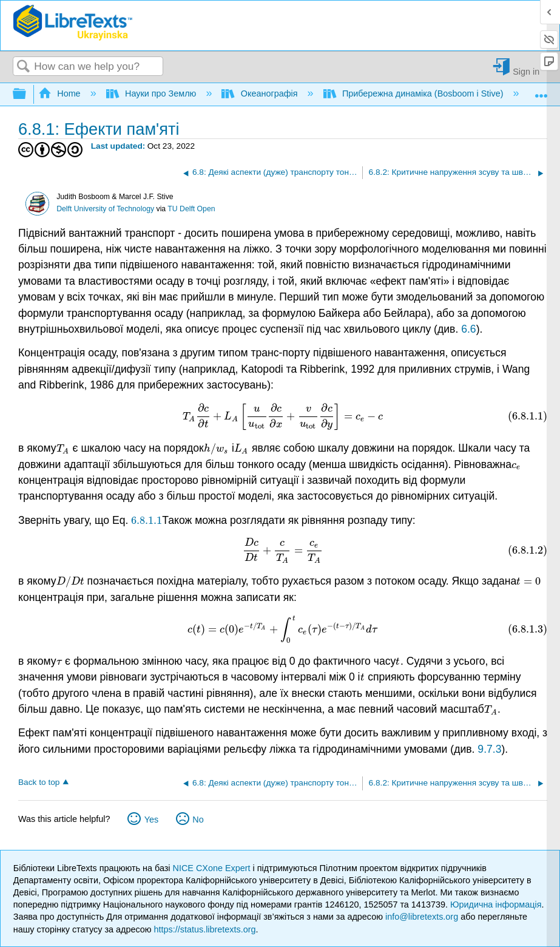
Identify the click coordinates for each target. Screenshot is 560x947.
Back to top (39, 782)
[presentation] (283, 416)
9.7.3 (489, 749)
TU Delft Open (191, 209)
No (198, 820)
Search (24, 67)
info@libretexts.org (422, 917)
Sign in (526, 71)
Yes (151, 820)
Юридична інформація (496, 905)
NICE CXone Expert (213, 868)
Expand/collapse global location (541, 91)
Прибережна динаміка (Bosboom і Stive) (415, 93)
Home (61, 93)
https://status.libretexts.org (205, 929)
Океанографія (261, 93)
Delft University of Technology (105, 209)
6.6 (468, 329)
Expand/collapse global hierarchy (27, 94)
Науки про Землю (153, 93)
